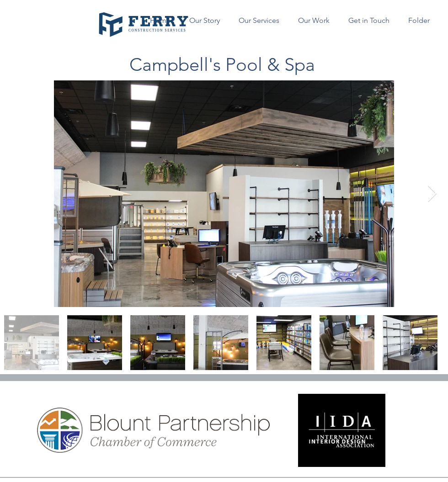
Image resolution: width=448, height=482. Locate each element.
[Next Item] (432, 194)
